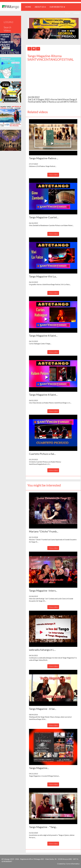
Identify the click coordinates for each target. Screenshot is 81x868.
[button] (53, 137)
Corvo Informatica (73, 864)
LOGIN (76, 13)
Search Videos (7, 29)
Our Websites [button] (57, 7)
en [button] (67, 13)
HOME (29, 7)
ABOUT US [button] (40, 7)
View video (53, 175)
